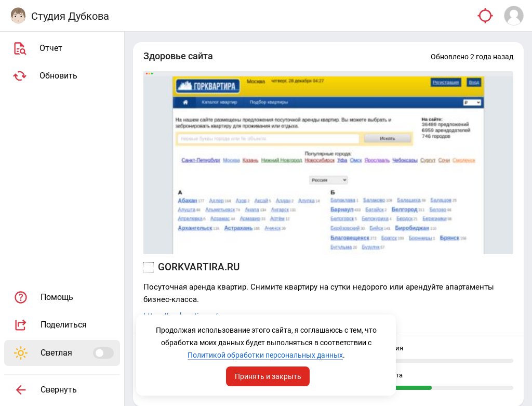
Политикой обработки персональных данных (265, 355)
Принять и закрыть (268, 376)
